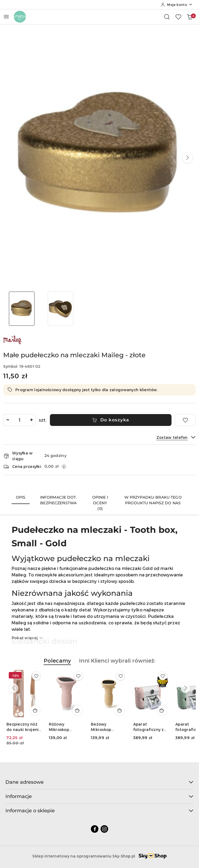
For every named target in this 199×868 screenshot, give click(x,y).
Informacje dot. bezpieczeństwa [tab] (59, 500)
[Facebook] (95, 829)
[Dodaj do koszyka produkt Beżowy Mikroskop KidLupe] (162, 710)
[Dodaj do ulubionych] (185, 420)
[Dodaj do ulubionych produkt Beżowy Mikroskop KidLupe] (163, 676)
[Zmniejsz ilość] (8, 420)
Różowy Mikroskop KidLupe (101, 727)
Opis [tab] (21, 497)
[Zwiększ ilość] (31, 420)
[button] (187, 158)
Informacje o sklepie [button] (100, 811)
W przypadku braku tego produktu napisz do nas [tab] (153, 500)
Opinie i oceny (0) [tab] (100, 503)
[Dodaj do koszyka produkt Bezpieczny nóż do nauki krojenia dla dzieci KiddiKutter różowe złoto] (77, 710)
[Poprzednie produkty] (13, 688)
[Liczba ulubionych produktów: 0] (178, 17)
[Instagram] (104, 829)
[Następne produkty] (186, 688)
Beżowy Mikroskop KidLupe (143, 727)
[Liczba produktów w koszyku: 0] (190, 17)
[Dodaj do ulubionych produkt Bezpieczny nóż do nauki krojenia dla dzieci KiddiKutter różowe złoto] (78, 676)
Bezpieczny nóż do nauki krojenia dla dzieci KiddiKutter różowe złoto (66, 727)
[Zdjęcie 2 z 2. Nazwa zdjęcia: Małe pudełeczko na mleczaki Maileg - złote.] (60, 309)
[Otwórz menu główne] (6, 17)
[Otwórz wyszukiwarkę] (167, 17)
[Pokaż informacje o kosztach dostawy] (64, 467)
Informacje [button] (100, 796)
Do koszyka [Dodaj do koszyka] (111, 420)
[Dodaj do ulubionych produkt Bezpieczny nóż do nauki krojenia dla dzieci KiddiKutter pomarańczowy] (36, 676)
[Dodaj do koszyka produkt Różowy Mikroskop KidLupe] (120, 710)
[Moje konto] (177, 5)
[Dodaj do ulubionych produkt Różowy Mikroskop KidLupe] (121, 676)
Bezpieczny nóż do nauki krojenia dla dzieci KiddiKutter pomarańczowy (24, 727)
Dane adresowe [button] (100, 782)
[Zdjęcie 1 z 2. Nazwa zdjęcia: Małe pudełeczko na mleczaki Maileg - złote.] (22, 309)
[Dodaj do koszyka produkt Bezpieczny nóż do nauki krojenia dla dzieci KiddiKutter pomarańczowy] (35, 710)
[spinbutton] (19, 420)
